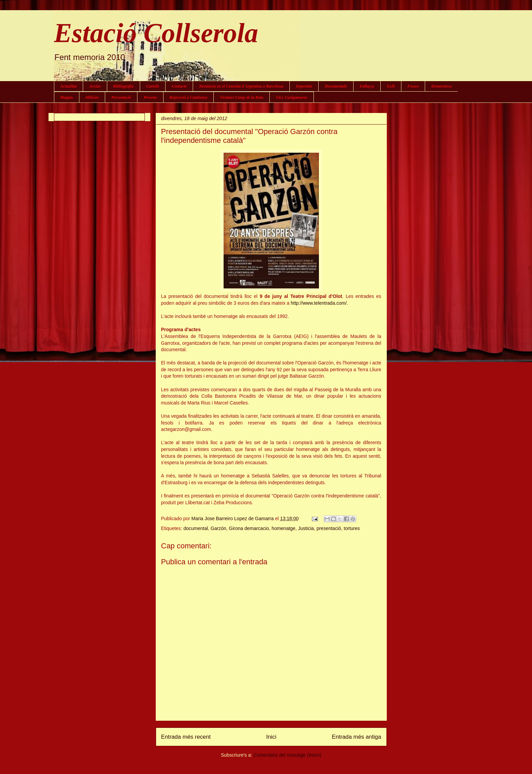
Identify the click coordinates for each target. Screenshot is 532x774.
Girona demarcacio (249, 528)
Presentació (121, 97)
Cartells (153, 86)
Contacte (179, 86)
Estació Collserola (156, 33)
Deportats (304, 86)
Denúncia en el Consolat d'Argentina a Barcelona (241, 86)
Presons (150, 97)
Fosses (413, 86)
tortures (352, 528)
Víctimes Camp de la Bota (242, 97)
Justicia (306, 528)
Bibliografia (123, 86)
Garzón (218, 528)
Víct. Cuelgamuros (292, 97)
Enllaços (367, 86)
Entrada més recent (186, 737)
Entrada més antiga (357, 737)
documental (196, 528)
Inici (271, 737)
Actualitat (69, 86)
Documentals (336, 86)
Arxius (95, 86)
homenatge (284, 528)
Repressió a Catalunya (188, 97)
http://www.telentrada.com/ (319, 303)
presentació (329, 528)
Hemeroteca (441, 86)
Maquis (67, 97)
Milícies (92, 97)
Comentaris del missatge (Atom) (287, 755)
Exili (391, 86)
